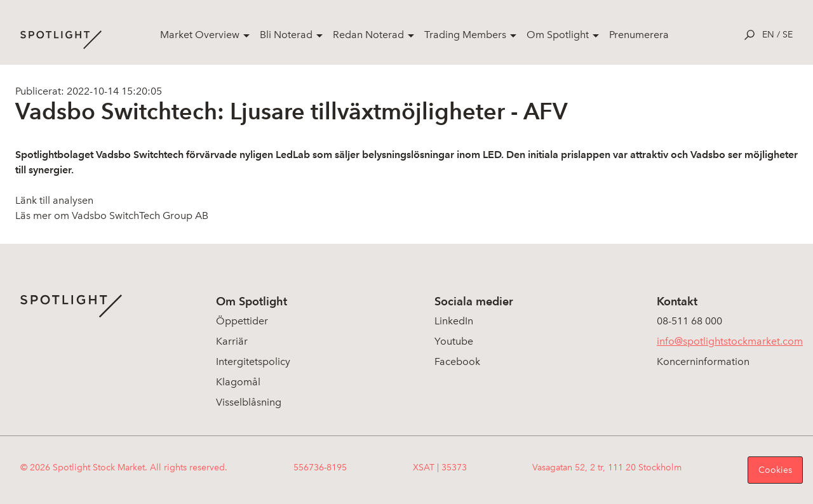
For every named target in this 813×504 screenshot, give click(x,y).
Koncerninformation (703, 361)
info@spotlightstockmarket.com (730, 341)
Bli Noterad (286, 35)
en (768, 35)
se (788, 35)
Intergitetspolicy (253, 361)
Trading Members (465, 35)
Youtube (454, 341)
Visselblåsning (249, 402)
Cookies (775, 470)
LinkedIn (454, 321)
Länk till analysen (54, 200)
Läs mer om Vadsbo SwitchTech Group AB (112, 216)
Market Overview (200, 35)
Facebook (457, 361)
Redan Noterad (368, 35)
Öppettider (242, 321)
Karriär (232, 341)
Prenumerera (639, 35)
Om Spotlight (558, 35)
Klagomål (238, 382)
